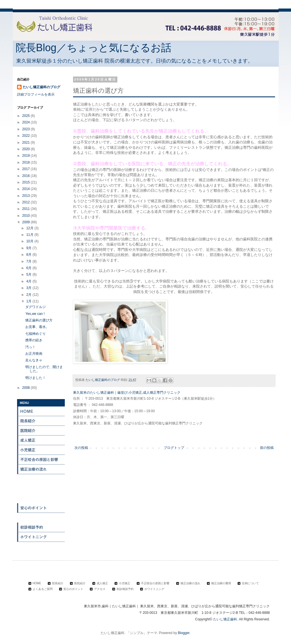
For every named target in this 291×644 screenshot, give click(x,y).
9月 (29, 248)
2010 (26, 216)
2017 (26, 169)
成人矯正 (41, 440)
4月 (29, 281)
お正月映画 (34, 354)
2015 (26, 182)
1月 (29, 301)
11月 (30, 235)
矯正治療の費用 (41, 479)
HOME (41, 411)
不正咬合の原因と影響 (41, 460)
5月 (29, 274)
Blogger (184, 633)
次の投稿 (81, 448)
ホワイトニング (41, 537)
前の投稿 (267, 448)
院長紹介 (41, 421)
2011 (26, 209)
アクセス (41, 518)
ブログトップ (174, 448)
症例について (41, 489)
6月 (29, 268)
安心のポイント (41, 508)
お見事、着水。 (37, 327)
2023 (26, 129)
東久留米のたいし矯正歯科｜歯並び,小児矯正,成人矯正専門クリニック (127, 393)
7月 (29, 261)
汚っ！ (30, 347)
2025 (26, 116)
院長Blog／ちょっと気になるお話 (93, 48)
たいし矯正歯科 (225, 619)
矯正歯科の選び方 (39, 320)
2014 (26, 189)
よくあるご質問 (43, 589)
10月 (30, 241)
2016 (26, 176)
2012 (26, 202)
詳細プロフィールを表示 (36, 94)
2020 (26, 149)
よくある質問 (41, 498)
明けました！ (36, 378)
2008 (26, 388)
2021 (26, 143)
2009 (26, 222)
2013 (26, 196)
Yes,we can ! (35, 314)
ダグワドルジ (36, 307)
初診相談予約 (41, 527)
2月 (29, 295)
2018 (26, 162)
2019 (26, 156)
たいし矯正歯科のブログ (41, 87)
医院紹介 (41, 431)
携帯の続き (34, 340)
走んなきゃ (34, 360)
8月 (29, 255)
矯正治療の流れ (41, 469)
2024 (26, 122)
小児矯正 (41, 450)
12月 (30, 228)
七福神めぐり (36, 334)
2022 (26, 136)
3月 (29, 288)
